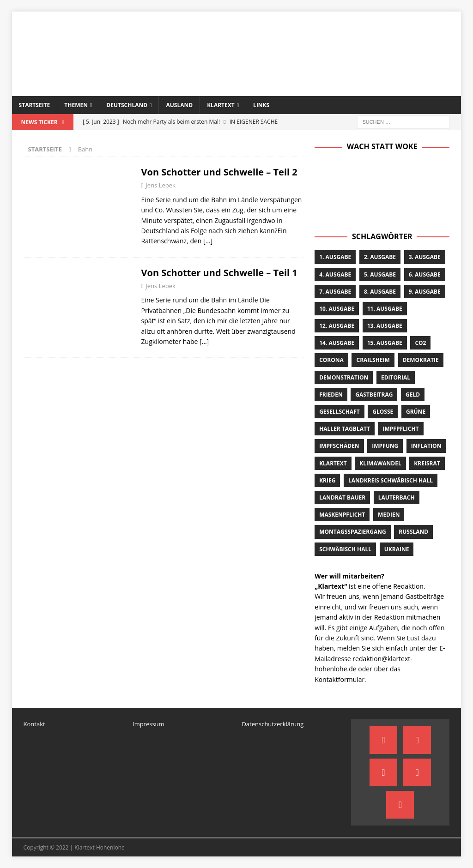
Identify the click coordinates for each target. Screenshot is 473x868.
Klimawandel (380, 463)
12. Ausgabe (337, 326)
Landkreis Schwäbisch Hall (391, 480)
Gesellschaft (340, 412)
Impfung (385, 446)
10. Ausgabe (337, 309)
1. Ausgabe (335, 257)
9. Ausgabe (425, 292)
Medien (389, 515)
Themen (76, 105)
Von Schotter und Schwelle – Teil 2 (219, 172)
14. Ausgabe (337, 343)
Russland (413, 532)
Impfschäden (339, 446)
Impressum (149, 724)
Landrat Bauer (342, 497)
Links (261, 105)
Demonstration (344, 377)
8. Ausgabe (380, 292)
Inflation (426, 446)
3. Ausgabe (425, 257)
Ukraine (397, 549)
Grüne (416, 412)
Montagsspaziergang (353, 532)
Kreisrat (427, 463)
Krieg (327, 480)
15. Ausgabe (385, 343)
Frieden (331, 395)
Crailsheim (373, 360)
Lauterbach (397, 497)
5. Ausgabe (380, 274)
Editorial (396, 377)
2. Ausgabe (380, 257)
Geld (413, 395)
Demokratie (421, 360)
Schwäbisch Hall (345, 549)
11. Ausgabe (385, 309)
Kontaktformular (340, 679)
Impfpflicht (400, 429)
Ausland (179, 105)
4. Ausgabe (335, 274)
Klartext (221, 105)
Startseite (35, 105)
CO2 (420, 343)
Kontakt (34, 724)
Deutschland (127, 105)
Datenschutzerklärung (273, 724)
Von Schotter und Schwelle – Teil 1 (219, 273)
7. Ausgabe (335, 292)
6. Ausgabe (425, 274)
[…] (208, 241)
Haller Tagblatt (345, 429)
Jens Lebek (161, 185)
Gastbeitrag (374, 395)
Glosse (383, 412)
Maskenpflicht (342, 515)
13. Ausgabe (385, 326)
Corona (331, 360)
